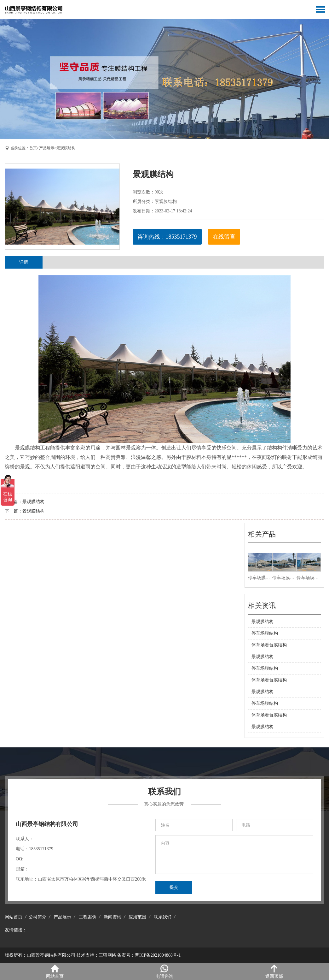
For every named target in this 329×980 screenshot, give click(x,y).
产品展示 (47, 148)
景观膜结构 (66, 148)
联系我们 (163, 917)
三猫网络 (107, 955)
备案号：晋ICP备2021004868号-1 (149, 955)
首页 (33, 148)
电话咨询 (164, 972)
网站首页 (14, 917)
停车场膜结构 (261, 578)
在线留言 (224, 237)
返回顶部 (274, 972)
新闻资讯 (113, 917)
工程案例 (88, 917)
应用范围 (137, 917)
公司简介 (38, 917)
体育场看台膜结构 (269, 645)
